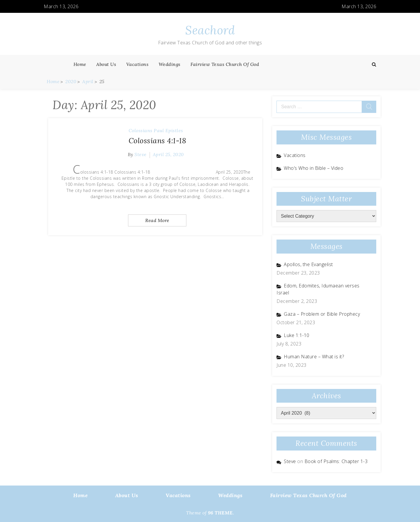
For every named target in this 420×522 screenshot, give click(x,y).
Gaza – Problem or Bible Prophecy (322, 314)
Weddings (170, 64)
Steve (141, 154)
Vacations (138, 64)
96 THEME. (221, 513)
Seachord (210, 30)
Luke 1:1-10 (297, 335)
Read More (157, 220)
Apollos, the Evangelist (308, 264)
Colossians (141, 130)
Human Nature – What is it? (314, 357)
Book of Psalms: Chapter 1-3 (336, 461)
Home (80, 64)
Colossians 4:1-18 (157, 141)
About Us (106, 64)
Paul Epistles (168, 130)
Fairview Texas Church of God (225, 64)
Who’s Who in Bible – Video (314, 168)
